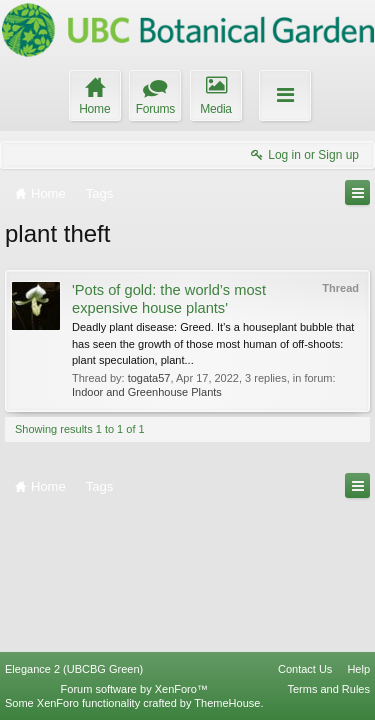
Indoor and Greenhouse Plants (147, 392)
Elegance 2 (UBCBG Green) (74, 669)
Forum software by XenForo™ (134, 689)
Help (358, 669)
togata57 (149, 378)
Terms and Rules (328, 689)
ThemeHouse (227, 703)
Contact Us (305, 669)
